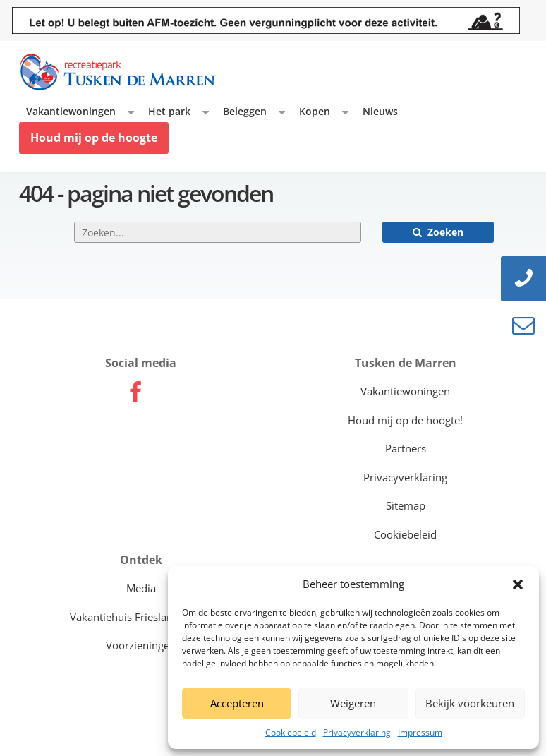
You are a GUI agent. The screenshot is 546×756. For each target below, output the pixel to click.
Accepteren (237, 703)
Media (141, 588)
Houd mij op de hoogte (94, 138)
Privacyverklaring (357, 732)
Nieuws (380, 111)
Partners (406, 448)
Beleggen (245, 111)
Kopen (315, 111)
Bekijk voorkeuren (470, 703)
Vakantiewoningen (71, 111)
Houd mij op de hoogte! (405, 420)
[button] (518, 584)
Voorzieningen (141, 645)
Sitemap (406, 505)
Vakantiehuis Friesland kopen (141, 617)
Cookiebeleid (291, 732)
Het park (169, 111)
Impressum (420, 732)
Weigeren (353, 703)
